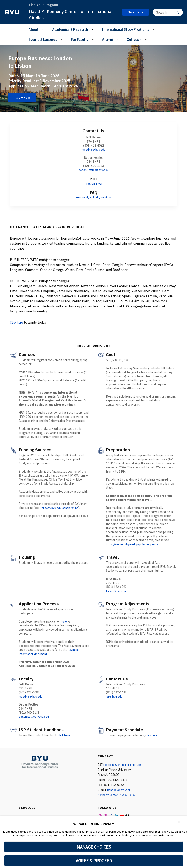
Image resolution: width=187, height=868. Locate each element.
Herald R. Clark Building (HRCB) (123, 765)
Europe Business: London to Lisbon (33, 61)
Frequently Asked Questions (93, 197)
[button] (179, 822)
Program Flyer (93, 184)
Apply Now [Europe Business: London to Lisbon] (24, 98)
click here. (64, 735)
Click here (18, 322)
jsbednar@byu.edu (94, 150)
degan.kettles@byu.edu (93, 170)
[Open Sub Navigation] (44, 29)
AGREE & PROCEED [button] (94, 861)
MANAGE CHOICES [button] (94, 847)
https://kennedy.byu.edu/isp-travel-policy (133, 544)
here (64, 621)
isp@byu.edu (114, 697)
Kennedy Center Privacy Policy (117, 795)
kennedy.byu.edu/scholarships (59, 508)
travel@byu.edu (116, 591)
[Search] (168, 12)
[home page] (12, 12)
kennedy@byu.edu (119, 790)
